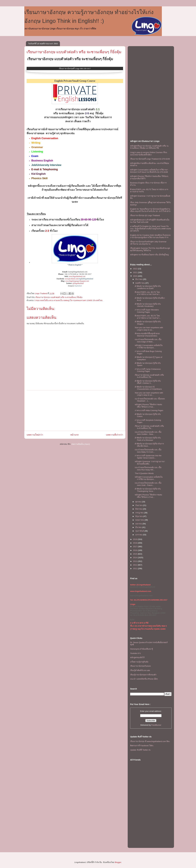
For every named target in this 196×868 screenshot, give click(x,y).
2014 (135, 558)
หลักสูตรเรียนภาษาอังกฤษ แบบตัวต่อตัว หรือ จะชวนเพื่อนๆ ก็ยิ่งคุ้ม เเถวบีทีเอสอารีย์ (149, 147)
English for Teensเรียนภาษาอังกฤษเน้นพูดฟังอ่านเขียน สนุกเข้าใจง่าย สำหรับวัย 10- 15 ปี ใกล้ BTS (150, 210)
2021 (135, 272)
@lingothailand (78, 283)
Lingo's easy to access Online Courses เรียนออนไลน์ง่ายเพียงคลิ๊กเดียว (149, 154)
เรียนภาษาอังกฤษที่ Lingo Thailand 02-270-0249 (150, 159)
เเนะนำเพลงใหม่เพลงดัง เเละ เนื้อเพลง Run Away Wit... (148, 469)
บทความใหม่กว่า (35, 435)
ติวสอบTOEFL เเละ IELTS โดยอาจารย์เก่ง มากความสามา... (148, 293)
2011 (135, 569)
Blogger (118, 862)
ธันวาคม (139, 279)
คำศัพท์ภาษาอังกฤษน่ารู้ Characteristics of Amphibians (148, 388)
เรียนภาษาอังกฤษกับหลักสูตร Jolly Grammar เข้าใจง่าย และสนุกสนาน (148, 243)
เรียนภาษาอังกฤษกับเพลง (140, 666)
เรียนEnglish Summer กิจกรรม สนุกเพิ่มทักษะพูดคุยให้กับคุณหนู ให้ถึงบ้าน (150, 249)
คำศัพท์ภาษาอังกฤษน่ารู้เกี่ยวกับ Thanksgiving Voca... (148, 490)
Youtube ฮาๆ (135, 653)
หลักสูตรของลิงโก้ (137, 657)
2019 (135, 539)
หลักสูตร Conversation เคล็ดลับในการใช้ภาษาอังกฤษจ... (149, 346)
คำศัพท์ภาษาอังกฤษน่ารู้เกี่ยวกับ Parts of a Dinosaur (148, 439)
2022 (135, 269)
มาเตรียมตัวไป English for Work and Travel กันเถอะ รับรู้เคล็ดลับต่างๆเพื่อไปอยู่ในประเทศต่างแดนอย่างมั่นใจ (151, 229)
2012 (135, 565)
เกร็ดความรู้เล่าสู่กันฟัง (139, 662)
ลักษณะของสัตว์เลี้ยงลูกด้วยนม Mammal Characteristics (147, 335)
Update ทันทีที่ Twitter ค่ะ (140, 750)
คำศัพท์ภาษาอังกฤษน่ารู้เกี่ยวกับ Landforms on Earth (148, 287)
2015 (135, 554)
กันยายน (139, 505)
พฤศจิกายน (140, 283)
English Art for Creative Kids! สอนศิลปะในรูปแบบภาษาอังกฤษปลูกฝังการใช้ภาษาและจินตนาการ (150, 236)
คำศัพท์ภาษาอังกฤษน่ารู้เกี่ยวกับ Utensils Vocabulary (148, 305)
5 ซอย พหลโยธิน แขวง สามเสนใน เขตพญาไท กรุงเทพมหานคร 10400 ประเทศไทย (68, 300)
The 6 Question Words (144, 473)
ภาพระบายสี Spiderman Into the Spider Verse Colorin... (148, 457)
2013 (135, 561)
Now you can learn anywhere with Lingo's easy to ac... (149, 329)
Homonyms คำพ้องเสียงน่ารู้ (141, 649)
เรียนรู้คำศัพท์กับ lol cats (140, 670)
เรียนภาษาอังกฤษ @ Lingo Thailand (145, 215)
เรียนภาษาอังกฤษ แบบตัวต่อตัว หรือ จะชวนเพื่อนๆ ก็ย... (149, 376)
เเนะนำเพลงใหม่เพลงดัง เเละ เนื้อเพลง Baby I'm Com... (148, 451)
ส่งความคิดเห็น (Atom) (81, 444)
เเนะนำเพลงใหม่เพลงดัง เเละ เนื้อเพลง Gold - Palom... (148, 484)
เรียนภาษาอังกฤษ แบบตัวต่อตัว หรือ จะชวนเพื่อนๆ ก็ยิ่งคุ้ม (74, 52)
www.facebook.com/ (72, 279)
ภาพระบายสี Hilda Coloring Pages (149, 410)
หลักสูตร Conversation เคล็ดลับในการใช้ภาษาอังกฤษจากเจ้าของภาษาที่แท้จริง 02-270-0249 (149, 171)
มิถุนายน (139, 516)
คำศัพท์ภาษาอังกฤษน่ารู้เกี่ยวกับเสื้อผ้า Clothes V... (148, 382)
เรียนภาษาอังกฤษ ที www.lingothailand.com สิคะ (150, 741)
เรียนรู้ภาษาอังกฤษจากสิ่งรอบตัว (143, 675)
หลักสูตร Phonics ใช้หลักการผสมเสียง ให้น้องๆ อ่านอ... (148, 406)
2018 (135, 543)
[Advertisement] (75, 410)
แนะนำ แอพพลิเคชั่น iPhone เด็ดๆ (144, 679)
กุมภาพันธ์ (140, 531)
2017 (135, 547)
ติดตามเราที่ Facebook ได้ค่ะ (142, 746)
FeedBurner (156, 725)
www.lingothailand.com (77, 276)
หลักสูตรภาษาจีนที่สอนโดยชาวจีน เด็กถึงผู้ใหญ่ (149, 255)
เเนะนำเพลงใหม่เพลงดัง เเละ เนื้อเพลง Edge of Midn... (148, 341)
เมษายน (139, 524)
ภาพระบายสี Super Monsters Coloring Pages (147, 311)
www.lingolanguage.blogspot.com (77, 281)
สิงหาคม (139, 509)
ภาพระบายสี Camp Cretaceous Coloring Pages (148, 370)
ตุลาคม (139, 502)
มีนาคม (139, 527)
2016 (135, 550)
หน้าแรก (74, 435)
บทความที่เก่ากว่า (115, 435)
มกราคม (139, 535)
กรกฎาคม (140, 513)
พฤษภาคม (140, 520)
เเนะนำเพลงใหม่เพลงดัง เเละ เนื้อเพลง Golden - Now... (148, 433)
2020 (135, 276)
